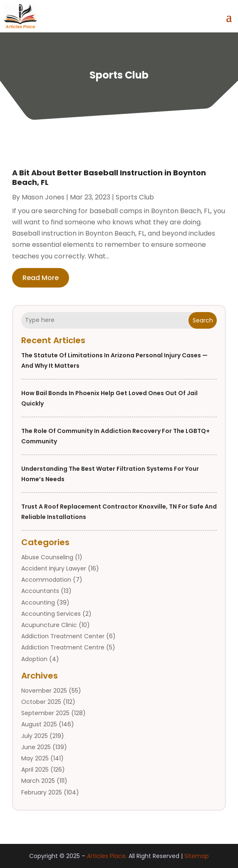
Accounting (38, 602)
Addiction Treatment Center (63, 636)
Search (203, 320)
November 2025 (44, 691)
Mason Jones (43, 197)
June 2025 (36, 747)
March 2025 (38, 781)
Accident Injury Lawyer (54, 568)
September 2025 (45, 713)
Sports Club (135, 197)
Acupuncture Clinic (49, 625)
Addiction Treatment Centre (63, 647)
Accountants (40, 591)
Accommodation (46, 580)
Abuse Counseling (47, 557)
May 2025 (35, 758)
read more (41, 278)
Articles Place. (107, 856)
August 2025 (39, 724)
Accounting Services (51, 614)
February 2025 (42, 792)
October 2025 (41, 702)
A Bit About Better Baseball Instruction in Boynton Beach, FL (109, 177)
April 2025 (35, 770)
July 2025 (35, 736)
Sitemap (197, 856)
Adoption (34, 659)
